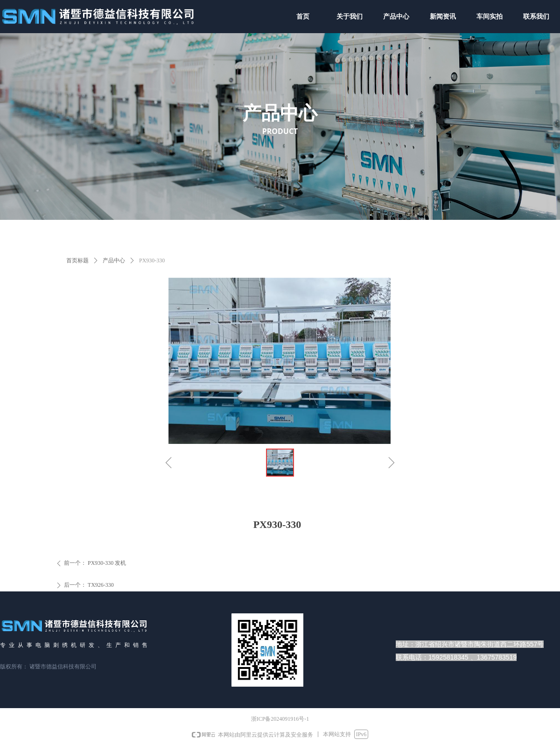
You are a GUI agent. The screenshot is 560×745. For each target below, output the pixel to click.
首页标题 (77, 260)
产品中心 (114, 260)
